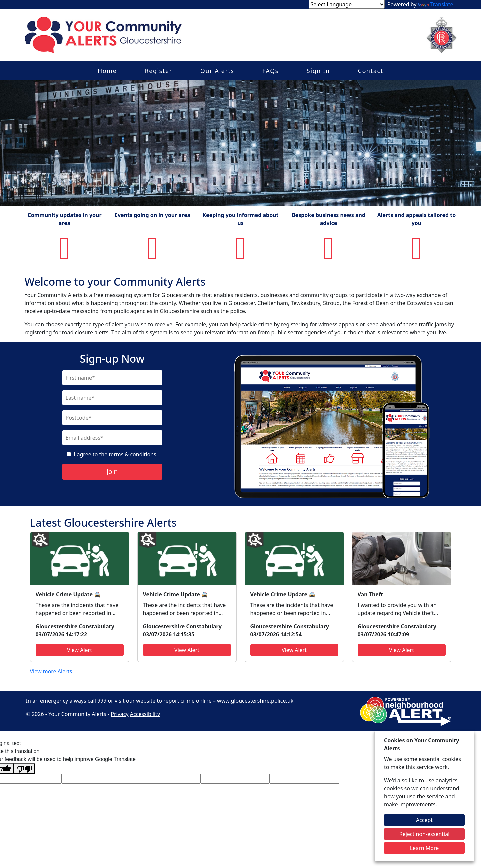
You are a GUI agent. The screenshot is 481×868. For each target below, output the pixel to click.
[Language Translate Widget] (347, 4)
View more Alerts (51, 671)
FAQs (270, 71)
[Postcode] (112, 418)
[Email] (112, 438)
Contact (371, 71)
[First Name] (112, 378)
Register (159, 71)
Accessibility (145, 714)
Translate (436, 4)
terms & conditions (132, 454)
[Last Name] (112, 398)
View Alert (79, 650)
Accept (424, 820)
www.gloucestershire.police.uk (255, 701)
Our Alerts (217, 71)
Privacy (119, 714)
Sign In (318, 71)
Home (107, 71)
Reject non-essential (424, 834)
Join (112, 471)
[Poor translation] (24, 768)
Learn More (424, 848)
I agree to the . (116, 454)
